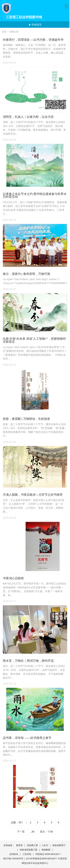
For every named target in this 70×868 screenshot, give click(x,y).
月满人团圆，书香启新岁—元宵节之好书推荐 (33, 495)
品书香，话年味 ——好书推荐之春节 (27, 738)
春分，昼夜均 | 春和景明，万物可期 (26, 274)
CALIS (45, 845)
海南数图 (46, 850)
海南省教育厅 (59, 845)
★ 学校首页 (35, 25)
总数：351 (17, 822)
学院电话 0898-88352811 (48, 854)
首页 (4, 32)
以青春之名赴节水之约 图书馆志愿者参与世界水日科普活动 (35, 195)
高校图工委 (32, 845)
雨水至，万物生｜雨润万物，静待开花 (28, 661)
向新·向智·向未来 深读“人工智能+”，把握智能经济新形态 (34, 340)
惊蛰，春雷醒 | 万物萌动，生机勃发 (26, 419)
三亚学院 (27, 854)
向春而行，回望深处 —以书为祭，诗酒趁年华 (33, 40)
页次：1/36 (46, 831)
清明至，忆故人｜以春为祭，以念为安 (28, 117)
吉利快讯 (14, 854)
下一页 (21, 831)
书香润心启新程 (13, 578)
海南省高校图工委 (29, 850)
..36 (32, 831)
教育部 (19, 845)
